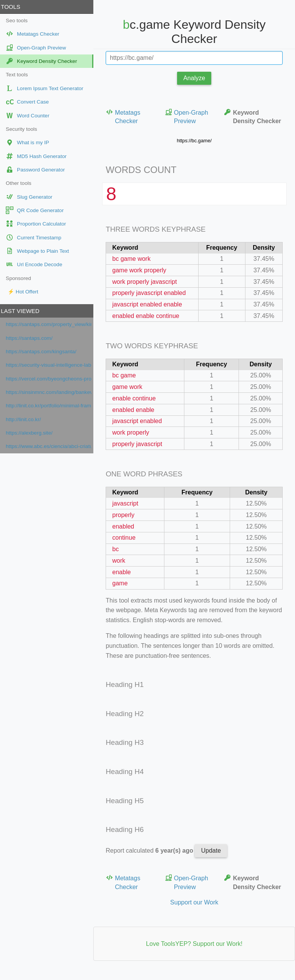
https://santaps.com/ (32, 338)
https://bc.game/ (195, 141)
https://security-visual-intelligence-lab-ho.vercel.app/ (51, 365)
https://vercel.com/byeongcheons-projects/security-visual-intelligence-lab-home (51, 379)
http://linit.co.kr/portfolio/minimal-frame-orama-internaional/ (51, 406)
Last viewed (23, 311)
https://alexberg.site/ (32, 433)
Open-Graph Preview (188, 116)
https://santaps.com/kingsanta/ (44, 352)
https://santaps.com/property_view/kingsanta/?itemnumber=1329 (51, 324)
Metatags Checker (126, 116)
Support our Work (195, 902)
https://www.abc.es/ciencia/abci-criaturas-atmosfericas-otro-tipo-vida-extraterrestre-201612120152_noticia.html (51, 446)
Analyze (196, 78)
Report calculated (153, 851)
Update (214, 851)
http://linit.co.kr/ (26, 419)
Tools (13, 7)
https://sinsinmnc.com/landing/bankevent (51, 392)
